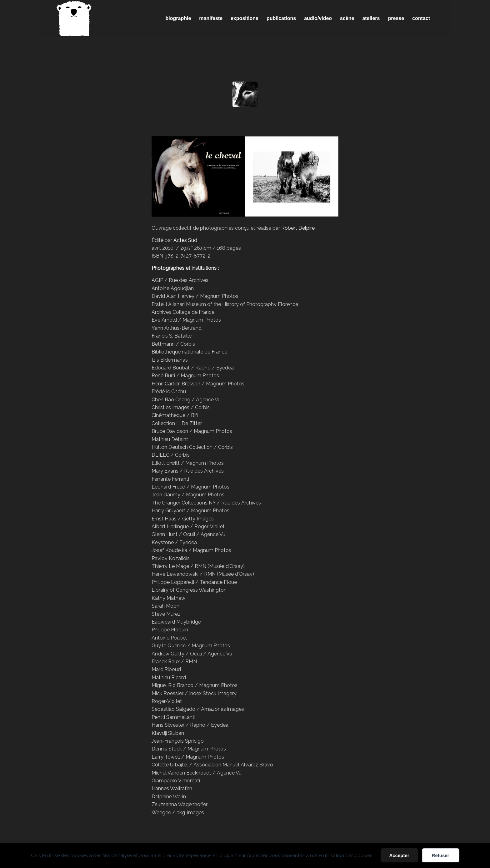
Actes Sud (185, 240)
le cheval (245, 118)
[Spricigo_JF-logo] (74, 18)
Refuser (441, 855)
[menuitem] (178, 18)
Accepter (399, 855)
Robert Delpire (298, 228)
